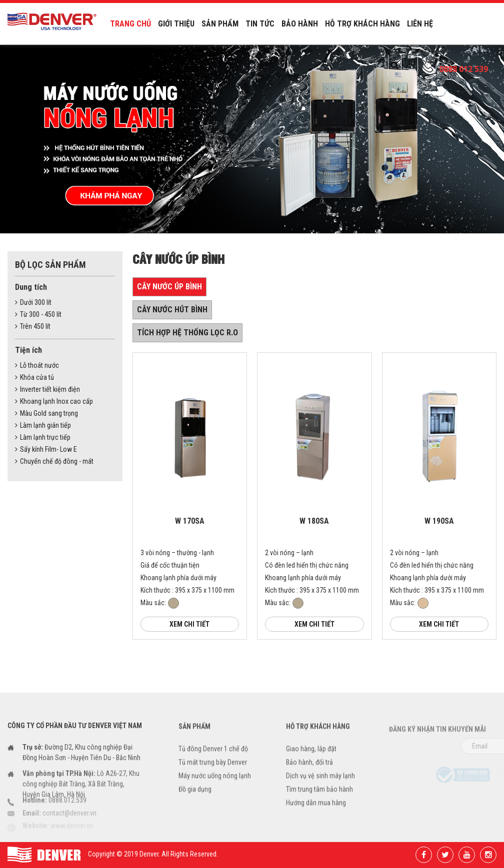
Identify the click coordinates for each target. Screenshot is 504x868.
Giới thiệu (176, 24)
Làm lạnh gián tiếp (43, 425)
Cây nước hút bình (172, 310)
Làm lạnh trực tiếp (43, 437)
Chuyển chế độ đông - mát (54, 461)
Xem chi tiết (189, 624)
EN (409, 65)
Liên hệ (420, 24)
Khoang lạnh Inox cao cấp (54, 401)
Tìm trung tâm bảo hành (319, 798)
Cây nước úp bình (169, 287)
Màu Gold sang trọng (46, 413)
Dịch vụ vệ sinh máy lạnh (320, 785)
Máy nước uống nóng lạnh (215, 785)
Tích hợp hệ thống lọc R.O (187, 333)
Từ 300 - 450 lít (38, 314)
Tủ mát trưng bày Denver (213, 771)
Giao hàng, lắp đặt (311, 758)
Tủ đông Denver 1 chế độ (213, 758)
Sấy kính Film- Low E (46, 449)
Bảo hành (300, 24)
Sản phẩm (220, 24)
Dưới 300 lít (33, 302)
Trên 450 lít (33, 326)
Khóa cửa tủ (34, 377)
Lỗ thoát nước (37, 365)
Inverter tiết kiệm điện (47, 389)
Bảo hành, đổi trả (309, 771)
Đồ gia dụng (195, 798)
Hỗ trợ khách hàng (362, 24)
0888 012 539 (463, 69)
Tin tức (260, 24)
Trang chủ (130, 24)
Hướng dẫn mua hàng (316, 812)
